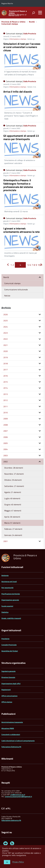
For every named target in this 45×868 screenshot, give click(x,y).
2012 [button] (6, 400)
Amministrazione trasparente (12, 722)
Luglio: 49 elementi (12, 498)
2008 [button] (6, 425)
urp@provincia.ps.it (18, 795)
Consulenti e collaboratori (11, 734)
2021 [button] (6, 345)
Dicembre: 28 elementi (14, 468)
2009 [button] (6, 419)
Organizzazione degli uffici (11, 684)
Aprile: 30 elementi (12, 517)
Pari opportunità (7, 588)
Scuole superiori (7, 606)
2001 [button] (6, 541)
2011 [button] (6, 406)
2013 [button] (6, 394)
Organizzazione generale (10, 600)
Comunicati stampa (10, 24)
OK (7, 862)
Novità (32, 22)
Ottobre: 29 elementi (13, 480)
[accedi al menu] (40, 13)
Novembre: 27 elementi (14, 474)
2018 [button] (6, 363)
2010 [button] (6, 413)
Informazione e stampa (18, 39)
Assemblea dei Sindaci (10, 651)
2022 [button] (6, 339)
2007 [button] (6, 431)
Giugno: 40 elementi (13, 505)
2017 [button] (6, 370)
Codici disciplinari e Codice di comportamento (18, 741)
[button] (40, 277)
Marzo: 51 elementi (12, 523)
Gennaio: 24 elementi (13, 535)
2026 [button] (6, 314)
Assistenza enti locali (9, 582)
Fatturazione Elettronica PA (11, 747)
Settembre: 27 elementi (14, 486)
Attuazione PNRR (8, 728)
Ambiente (5, 575)
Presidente (5, 639)
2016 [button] (6, 376)
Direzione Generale (8, 677)
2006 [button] (6, 437)
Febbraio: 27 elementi (13, 529)
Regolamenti (6, 690)
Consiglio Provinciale (9, 645)
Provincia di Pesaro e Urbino (18, 12)
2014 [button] (6, 388)
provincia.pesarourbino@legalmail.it (18, 796)
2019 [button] (6, 357)
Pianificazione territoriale (11, 594)
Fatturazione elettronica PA (11, 820)
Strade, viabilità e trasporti (11, 618)
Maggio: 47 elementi (13, 511)
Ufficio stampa (7, 702)
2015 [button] (6, 382)
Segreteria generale (8, 671)
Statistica (5, 612)
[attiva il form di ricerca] (33, 13)
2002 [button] (6, 462)
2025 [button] (6, 321)
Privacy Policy (18, 862)
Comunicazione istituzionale (16, 290)
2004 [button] (6, 449)
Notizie (7, 296)
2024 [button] (6, 327)
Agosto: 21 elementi (13, 492)
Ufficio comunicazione (9, 696)
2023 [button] (6, 333)
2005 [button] (6, 443)
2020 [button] (6, 351)
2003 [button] (6, 455)
